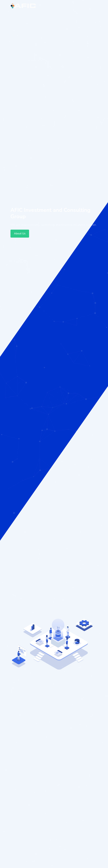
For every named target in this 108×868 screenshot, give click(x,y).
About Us (20, 234)
